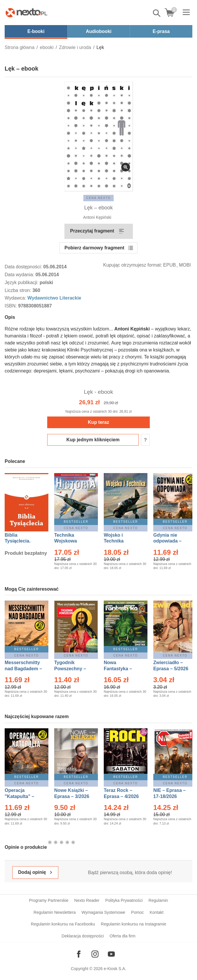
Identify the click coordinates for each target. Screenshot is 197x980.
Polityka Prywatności (124, 900)
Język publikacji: (22, 282)
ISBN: (11, 306)
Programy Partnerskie (49, 900)
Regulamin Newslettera (55, 912)
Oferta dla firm (123, 936)
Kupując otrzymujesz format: (133, 265)
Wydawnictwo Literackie (54, 298)
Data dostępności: (24, 267)
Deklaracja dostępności (83, 936)
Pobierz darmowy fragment (94, 248)
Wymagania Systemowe (103, 912)
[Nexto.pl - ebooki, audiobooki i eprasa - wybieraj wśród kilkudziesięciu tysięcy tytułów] (27, 13)
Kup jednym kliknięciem (93, 440)
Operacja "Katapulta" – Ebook (19, 796)
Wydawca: (16, 298)
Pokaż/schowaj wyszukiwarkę (157, 13)
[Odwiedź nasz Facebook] (79, 954)
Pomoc (138, 912)
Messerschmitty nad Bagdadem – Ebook (23, 669)
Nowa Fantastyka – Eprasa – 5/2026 (121, 669)
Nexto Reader (87, 900)
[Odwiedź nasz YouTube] (111, 954)
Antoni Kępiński (97, 217)
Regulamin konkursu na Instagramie (133, 924)
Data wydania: (20, 275)
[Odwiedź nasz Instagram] (95, 954)
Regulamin (158, 900)
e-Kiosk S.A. (115, 969)
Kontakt (156, 912)
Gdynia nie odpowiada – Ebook (167, 541)
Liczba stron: (19, 290)
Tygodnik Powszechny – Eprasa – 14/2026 (73, 669)
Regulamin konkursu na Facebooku (63, 924)
